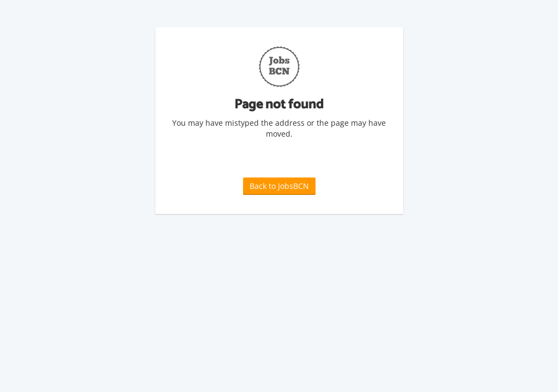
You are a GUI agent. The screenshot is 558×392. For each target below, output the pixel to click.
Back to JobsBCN (279, 186)
